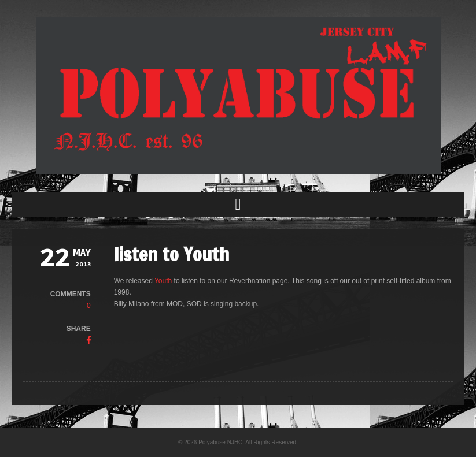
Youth (163, 281)
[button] (238, 205)
